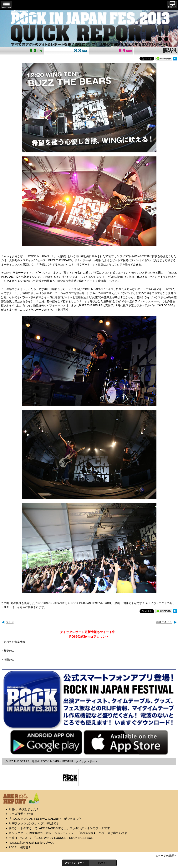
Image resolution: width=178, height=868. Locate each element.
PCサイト (103, 863)
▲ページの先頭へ (166, 856)
